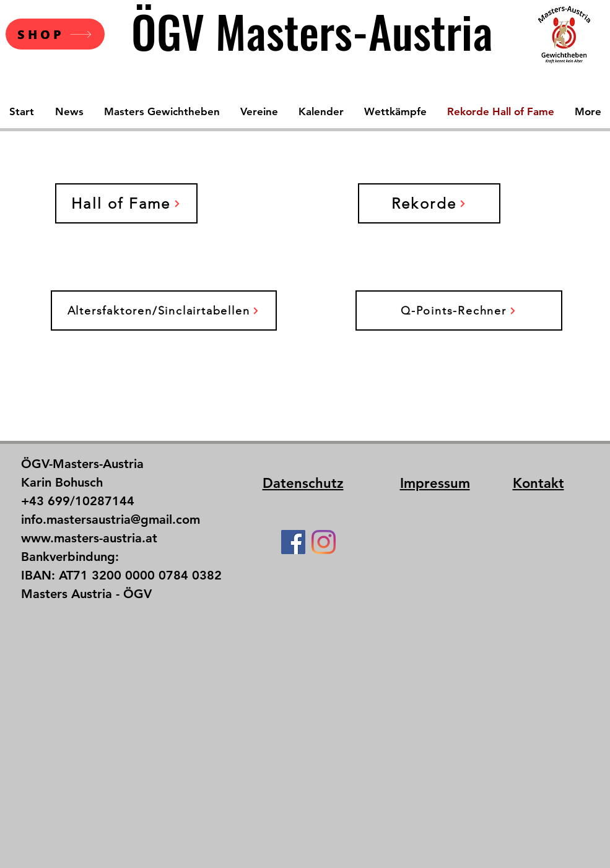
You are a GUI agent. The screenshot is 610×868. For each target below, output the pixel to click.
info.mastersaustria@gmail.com (111, 519)
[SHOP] (55, 34)
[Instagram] (324, 542)
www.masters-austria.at (89, 538)
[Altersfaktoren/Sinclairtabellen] (164, 310)
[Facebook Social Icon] (293, 542)
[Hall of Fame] (126, 203)
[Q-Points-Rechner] (459, 310)
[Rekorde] (429, 203)
